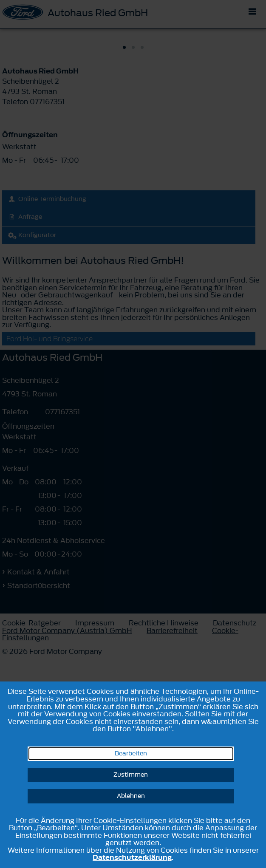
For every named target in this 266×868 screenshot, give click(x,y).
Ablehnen (131, 796)
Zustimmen (131, 775)
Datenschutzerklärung (132, 857)
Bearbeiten (131, 753)
